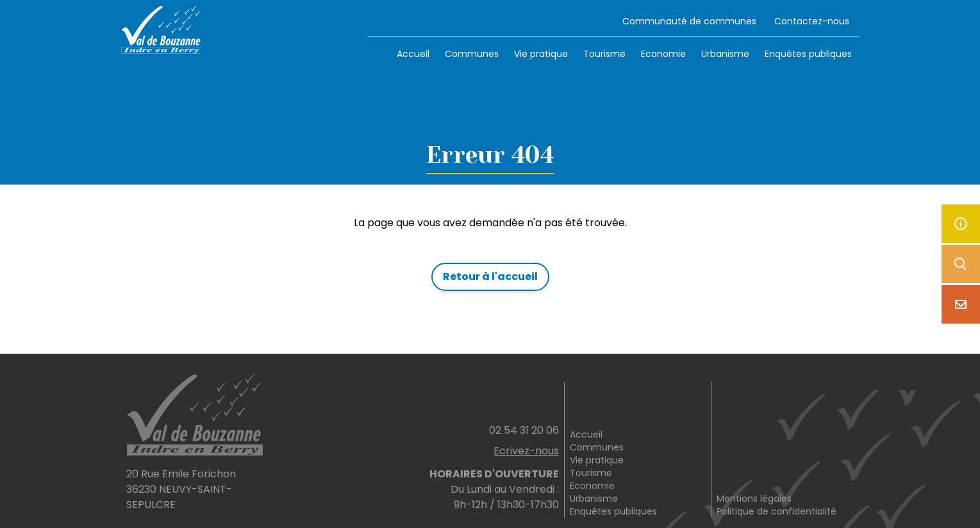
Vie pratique (541, 54)
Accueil (413, 54)
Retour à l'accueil (490, 276)
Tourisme (604, 54)
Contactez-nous (812, 21)
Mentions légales (754, 499)
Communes (472, 54)
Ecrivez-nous (526, 451)
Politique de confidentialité (777, 511)
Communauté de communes (689, 21)
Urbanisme (725, 54)
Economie (663, 54)
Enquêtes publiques (808, 54)
